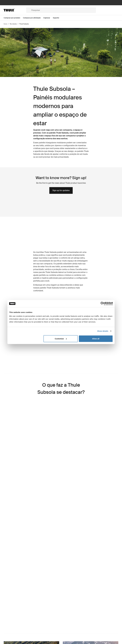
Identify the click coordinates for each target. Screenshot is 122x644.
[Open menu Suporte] (57, 18)
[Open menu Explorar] (48, 18)
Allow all (96, 339)
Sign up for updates (61, 190)
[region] (31, 463)
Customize (61, 339)
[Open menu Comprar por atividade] (33, 18)
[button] (31, 463)
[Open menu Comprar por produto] (13, 18)
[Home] (15, 10)
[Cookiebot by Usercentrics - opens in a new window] (102, 304)
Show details (103, 331)
